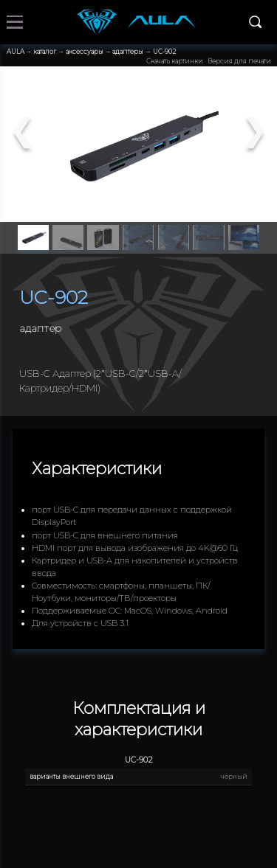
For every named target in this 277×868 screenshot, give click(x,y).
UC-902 (164, 52)
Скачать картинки (175, 61)
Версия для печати (239, 61)
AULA (16, 52)
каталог (45, 52)
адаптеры (128, 52)
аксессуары (85, 52)
